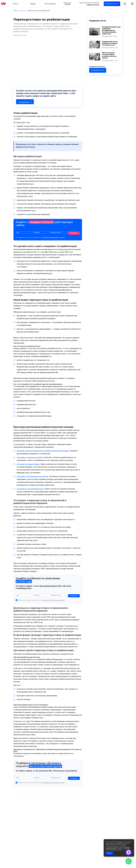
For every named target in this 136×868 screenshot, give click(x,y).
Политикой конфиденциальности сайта (53, 238)
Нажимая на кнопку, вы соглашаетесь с (41, 238)
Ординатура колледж (67, 4)
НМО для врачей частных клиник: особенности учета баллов (109, 55)
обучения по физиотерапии (28, 465)
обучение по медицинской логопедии (33, 477)
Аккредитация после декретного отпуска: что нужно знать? (110, 43)
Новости (16, 4)
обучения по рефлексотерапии (30, 458)
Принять (109, 853)
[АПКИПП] (3, 4)
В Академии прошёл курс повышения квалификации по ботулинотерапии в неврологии (111, 30)
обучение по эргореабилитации (30, 489)
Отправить (74, 234)
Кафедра (33, 4)
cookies (120, 842)
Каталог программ (50, 4)
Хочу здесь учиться (112, 4)
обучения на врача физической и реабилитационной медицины (43, 451)
